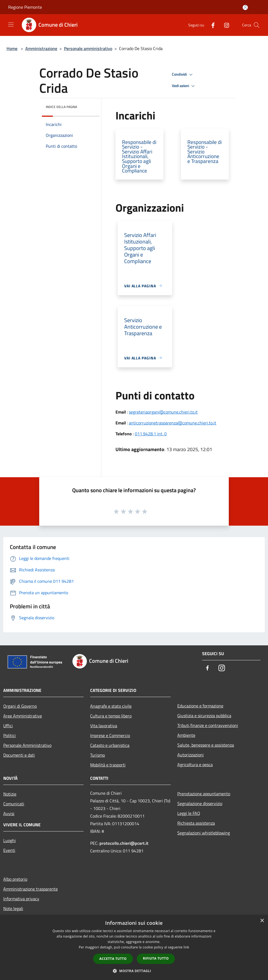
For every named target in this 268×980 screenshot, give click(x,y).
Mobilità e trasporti (108, 765)
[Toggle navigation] (11, 24)
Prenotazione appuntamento (204, 794)
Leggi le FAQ (189, 813)
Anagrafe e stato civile (111, 706)
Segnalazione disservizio (200, 803)
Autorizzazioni (191, 755)
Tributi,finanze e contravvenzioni (208, 725)
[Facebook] (211, 25)
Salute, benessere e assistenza (206, 745)
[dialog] (134, 947)
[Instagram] (224, 25)
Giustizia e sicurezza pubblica (204, 716)
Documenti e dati (19, 755)
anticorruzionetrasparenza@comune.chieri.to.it (173, 423)
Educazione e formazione (200, 706)
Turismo (98, 755)
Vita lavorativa (104, 726)
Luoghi (10, 840)
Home (12, 48)
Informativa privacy (21, 899)
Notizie (10, 794)
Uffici (8, 726)
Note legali (13, 908)
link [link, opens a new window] (186, 947)
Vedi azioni (184, 86)
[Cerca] (257, 25)
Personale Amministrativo (27, 745)
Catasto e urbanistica (110, 745)
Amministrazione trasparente (31, 889)
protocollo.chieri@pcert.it (124, 843)
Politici (10, 735)
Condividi (183, 75)
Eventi (9, 850)
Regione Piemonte (25, 7)
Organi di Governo (20, 706)
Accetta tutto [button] (113, 959)
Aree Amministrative (23, 716)
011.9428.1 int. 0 (151, 434)
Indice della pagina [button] (61, 107)
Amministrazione (41, 48)
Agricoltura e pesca (195, 765)
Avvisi (9, 813)
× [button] (262, 921)
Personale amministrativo (88, 48)
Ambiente (186, 735)
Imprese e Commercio (110, 735)
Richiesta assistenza (196, 823)
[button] (134, 971)
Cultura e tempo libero (111, 716)
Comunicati (14, 804)
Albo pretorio (15, 879)
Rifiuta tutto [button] (156, 958)
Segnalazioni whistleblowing (204, 833)
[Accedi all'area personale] (245, 7)
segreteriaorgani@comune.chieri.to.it (163, 412)
